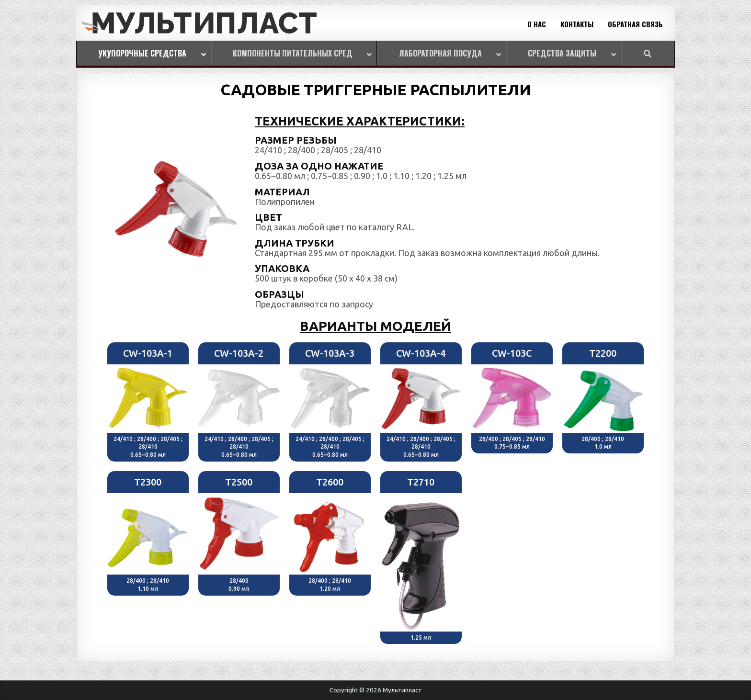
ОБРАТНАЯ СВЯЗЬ (635, 24)
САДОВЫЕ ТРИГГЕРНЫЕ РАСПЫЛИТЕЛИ (375, 90)
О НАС (537, 24)
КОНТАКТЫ (577, 24)
